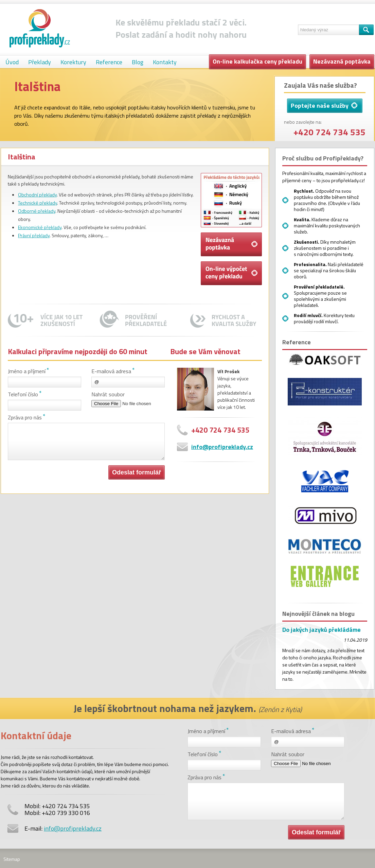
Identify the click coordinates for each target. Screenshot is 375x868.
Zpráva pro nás (25, 417)
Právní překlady (34, 235)
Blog (138, 62)
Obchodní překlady (37, 195)
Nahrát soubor (108, 394)
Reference (109, 62)
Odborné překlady (37, 211)
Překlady (40, 62)
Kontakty (165, 62)
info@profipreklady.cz (222, 447)
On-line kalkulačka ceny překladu (257, 61)
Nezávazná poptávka (342, 61)
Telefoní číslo (23, 394)
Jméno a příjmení (27, 371)
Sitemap (12, 859)
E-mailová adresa (111, 371)
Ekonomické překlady (40, 227)
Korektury (73, 62)
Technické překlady (38, 203)
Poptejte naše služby (324, 106)
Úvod (12, 62)
